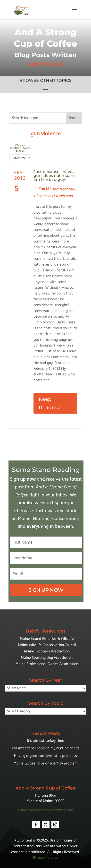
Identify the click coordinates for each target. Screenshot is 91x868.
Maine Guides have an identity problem (46, 763)
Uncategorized (63, 189)
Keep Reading (49, 403)
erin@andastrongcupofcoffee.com (45, 810)
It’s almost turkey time (45, 741)
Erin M (44, 189)
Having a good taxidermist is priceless (45, 756)
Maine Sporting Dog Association (47, 658)
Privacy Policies (45, 858)
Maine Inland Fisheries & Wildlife (47, 639)
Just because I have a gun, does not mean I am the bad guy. (55, 176)
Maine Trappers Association (47, 651)
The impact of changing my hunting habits (45, 748)
